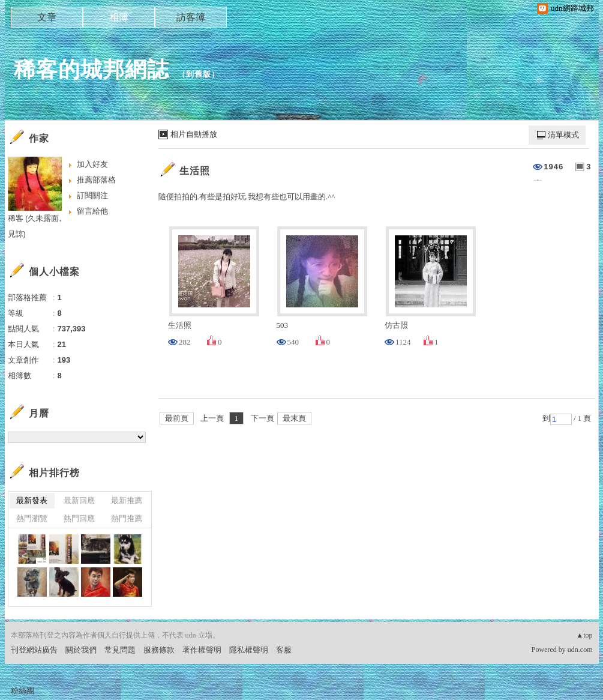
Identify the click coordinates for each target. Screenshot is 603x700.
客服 (284, 650)
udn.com (580, 650)
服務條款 (159, 650)
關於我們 (81, 650)
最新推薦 (127, 500)
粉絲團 (22, 691)
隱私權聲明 (249, 650)
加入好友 (92, 164)
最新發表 (32, 500)
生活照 (195, 171)
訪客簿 (191, 17)
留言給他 (92, 211)
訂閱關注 (92, 195)
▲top (584, 635)
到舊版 (199, 74)
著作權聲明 (202, 650)
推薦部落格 (96, 180)
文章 (47, 17)
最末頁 (294, 418)
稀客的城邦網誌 (91, 69)
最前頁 (177, 418)
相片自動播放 (194, 134)
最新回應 (79, 500)
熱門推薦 (127, 518)
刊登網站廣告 (34, 650)
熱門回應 (79, 518)
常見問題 (120, 650)
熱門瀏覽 (32, 518)
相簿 (119, 17)
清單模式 (563, 135)
